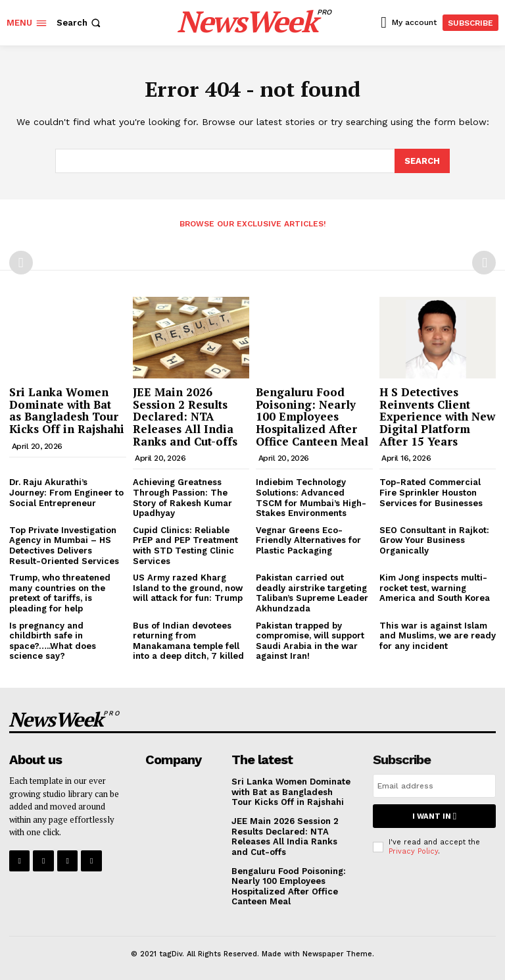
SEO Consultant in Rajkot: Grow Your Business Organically (434, 540)
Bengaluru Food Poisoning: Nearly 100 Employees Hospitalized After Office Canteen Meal (312, 416)
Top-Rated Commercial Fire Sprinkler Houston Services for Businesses (431, 492)
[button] (80, 23)
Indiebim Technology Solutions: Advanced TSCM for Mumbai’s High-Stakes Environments (311, 497)
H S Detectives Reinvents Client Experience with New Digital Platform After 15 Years (437, 416)
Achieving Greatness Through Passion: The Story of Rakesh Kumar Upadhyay (182, 497)
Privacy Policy (413, 849)
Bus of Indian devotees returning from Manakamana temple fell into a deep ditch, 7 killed (188, 640)
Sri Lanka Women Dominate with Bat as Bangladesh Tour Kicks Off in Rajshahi (67, 410)
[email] (434, 785)
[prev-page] (21, 262)
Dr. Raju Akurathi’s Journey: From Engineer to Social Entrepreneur (66, 492)
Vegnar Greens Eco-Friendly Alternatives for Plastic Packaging (308, 540)
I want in (434, 815)
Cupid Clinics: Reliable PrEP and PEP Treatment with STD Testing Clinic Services (185, 545)
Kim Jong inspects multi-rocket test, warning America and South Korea (435, 587)
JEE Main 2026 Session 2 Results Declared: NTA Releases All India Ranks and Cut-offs (185, 416)
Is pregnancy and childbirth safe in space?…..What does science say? (53, 640)
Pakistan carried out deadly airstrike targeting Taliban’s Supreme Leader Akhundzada (312, 592)
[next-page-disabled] (484, 262)
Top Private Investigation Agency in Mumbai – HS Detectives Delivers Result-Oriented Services (64, 545)
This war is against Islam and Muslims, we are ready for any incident (438, 634)
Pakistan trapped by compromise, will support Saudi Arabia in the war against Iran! (310, 640)
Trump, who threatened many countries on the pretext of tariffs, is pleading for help (60, 592)
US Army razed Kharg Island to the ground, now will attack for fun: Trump (188, 587)
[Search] (422, 161)
